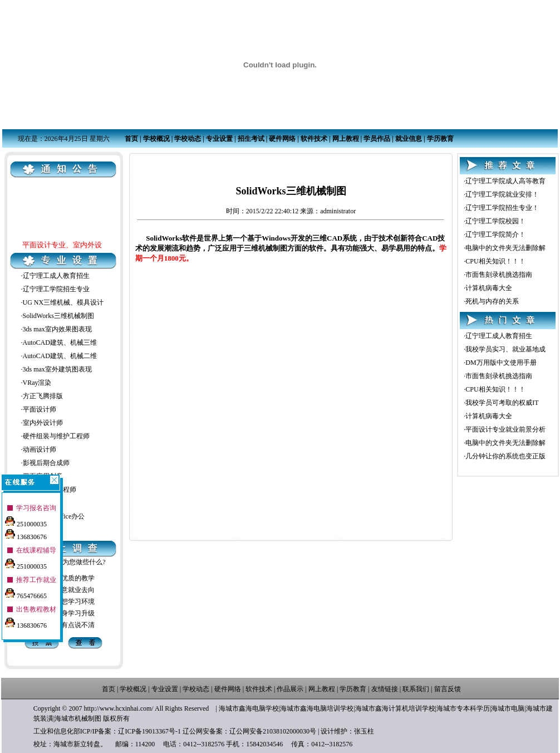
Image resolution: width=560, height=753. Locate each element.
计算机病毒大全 (489, 288)
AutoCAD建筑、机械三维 (60, 343)
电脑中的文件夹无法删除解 (505, 248)
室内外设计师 (43, 423)
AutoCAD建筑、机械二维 (60, 356)
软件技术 (314, 139)
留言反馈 (448, 689)
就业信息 (409, 139)
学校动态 (188, 139)
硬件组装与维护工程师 (56, 436)
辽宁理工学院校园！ (495, 221)
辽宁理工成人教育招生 (56, 276)
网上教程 (346, 139)
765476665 (26, 591)
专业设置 (219, 139)
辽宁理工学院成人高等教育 (505, 181)
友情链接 (385, 689)
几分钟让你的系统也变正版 (505, 456)
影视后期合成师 (46, 463)
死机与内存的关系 (492, 301)
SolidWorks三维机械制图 (58, 316)
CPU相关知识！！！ (495, 261)
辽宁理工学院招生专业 (56, 289)
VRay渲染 (37, 383)
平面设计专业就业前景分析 (505, 429)
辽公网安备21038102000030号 (273, 731)
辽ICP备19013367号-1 (149, 731)
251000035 (26, 519)
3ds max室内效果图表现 (57, 329)
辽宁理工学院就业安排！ (502, 194)
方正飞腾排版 (43, 396)
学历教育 (440, 139)
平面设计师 (40, 409)
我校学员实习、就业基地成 (505, 349)
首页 (131, 139)
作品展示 (290, 689)
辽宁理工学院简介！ (495, 234)
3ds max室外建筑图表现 (57, 369)
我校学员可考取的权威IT (502, 403)
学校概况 (156, 139)
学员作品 (377, 139)
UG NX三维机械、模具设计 (63, 302)
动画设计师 (40, 449)
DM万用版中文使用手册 (501, 363)
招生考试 (251, 139)
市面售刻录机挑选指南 (499, 275)
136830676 (26, 532)
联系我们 (416, 689)
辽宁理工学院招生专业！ (502, 208)
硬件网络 (282, 139)
